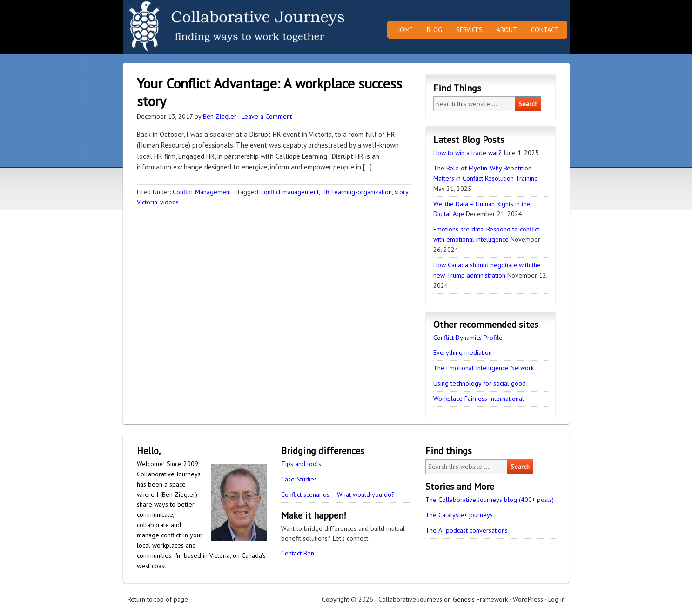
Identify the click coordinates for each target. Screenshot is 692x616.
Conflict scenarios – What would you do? (338, 494)
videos (169, 202)
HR (326, 192)
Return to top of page (158, 599)
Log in (557, 599)
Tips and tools (301, 464)
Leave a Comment (267, 116)
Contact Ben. (298, 553)
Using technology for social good (480, 383)
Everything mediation (463, 352)
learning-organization (362, 192)
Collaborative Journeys (204, 27)
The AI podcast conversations (467, 530)
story (401, 192)
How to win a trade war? (467, 153)
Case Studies (299, 479)
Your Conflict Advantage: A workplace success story (269, 92)
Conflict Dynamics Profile (468, 338)
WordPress (528, 599)
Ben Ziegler (220, 116)
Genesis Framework (480, 599)
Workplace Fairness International (479, 399)
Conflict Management (202, 192)
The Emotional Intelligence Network (484, 368)
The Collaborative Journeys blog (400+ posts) (490, 500)
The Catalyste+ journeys (459, 515)
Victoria (147, 202)
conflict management (290, 192)
